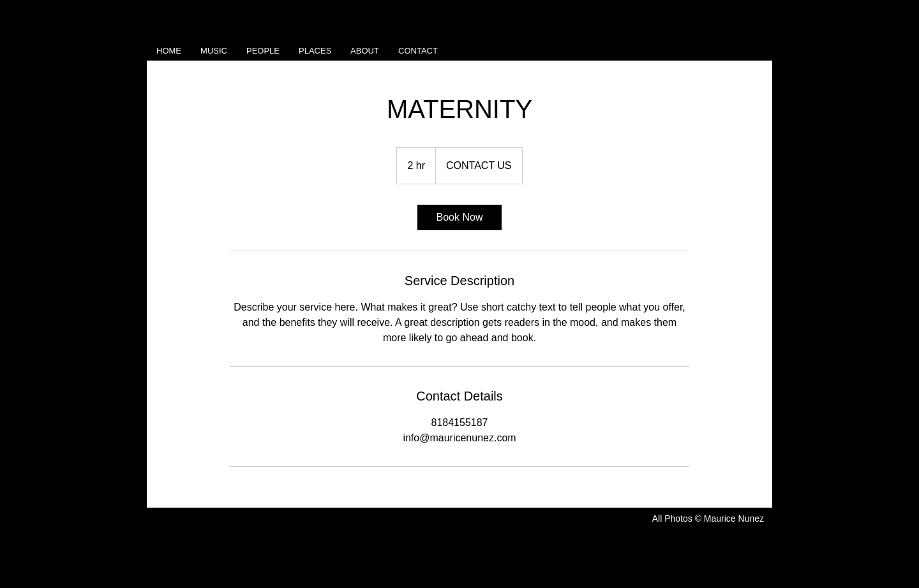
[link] (459, 217)
